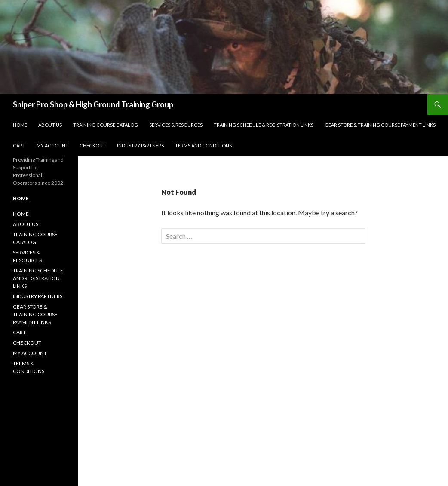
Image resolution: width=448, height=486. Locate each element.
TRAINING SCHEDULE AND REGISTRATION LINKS (38, 278)
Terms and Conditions (203, 145)
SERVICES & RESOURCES (176, 125)
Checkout (93, 145)
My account (52, 145)
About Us (50, 125)
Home (20, 125)
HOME (21, 214)
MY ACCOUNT (30, 353)
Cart (19, 145)
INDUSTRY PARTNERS (38, 296)
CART (19, 332)
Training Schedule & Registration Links (264, 125)
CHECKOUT (27, 343)
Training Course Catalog (106, 125)
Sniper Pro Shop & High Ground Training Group (93, 104)
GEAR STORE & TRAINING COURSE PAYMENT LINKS (380, 125)
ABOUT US (26, 224)
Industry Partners (140, 145)
